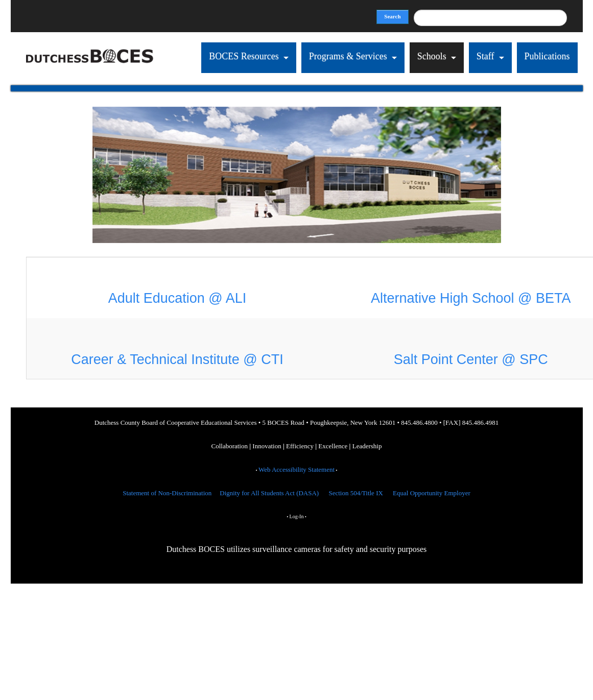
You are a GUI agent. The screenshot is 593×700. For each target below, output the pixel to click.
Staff (485, 56)
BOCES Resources (245, 56)
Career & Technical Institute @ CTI (177, 359)
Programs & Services (349, 56)
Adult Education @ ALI (177, 298)
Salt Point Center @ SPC (471, 359)
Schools (432, 56)
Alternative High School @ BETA (471, 298)
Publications (547, 56)
